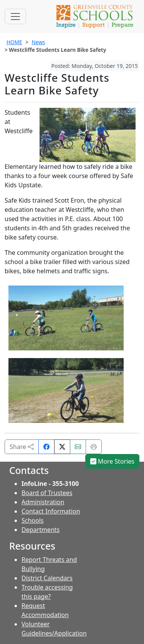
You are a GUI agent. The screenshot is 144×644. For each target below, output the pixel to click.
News (38, 42)
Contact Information (51, 511)
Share (22, 447)
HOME (14, 42)
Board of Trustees (47, 493)
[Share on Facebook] (46, 447)
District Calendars (47, 578)
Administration (43, 502)
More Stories (113, 461)
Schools (33, 520)
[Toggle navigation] (15, 17)
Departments (41, 530)
